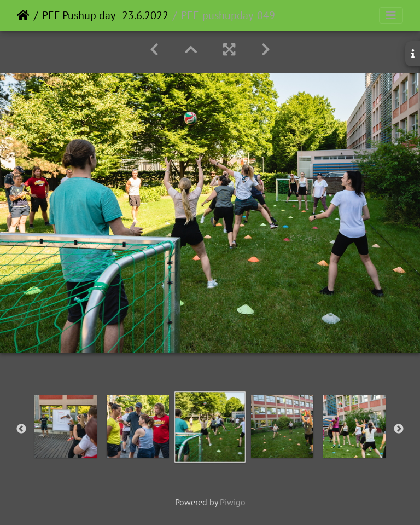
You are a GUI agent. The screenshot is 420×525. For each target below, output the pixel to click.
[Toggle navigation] (391, 15)
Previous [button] (21, 429)
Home (23, 15)
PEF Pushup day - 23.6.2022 (105, 15)
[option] (66, 426)
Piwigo (233, 502)
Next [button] (399, 429)
